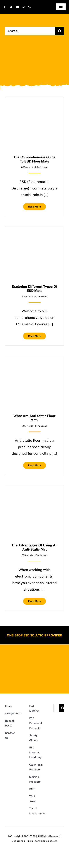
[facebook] (5, 7)
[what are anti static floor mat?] (34, 365)
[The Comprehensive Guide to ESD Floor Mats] (34, 107)
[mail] (23, 7)
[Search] (60, 31)
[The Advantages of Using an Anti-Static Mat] (34, 495)
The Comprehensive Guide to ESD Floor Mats (34, 159)
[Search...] (30, 31)
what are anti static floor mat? (34, 418)
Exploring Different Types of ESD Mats (34, 289)
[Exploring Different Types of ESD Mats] (34, 236)
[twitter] (11, 7)
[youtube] (17, 7)
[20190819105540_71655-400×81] (35, 656)
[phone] (30, 7)
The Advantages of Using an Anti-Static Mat (34, 547)
